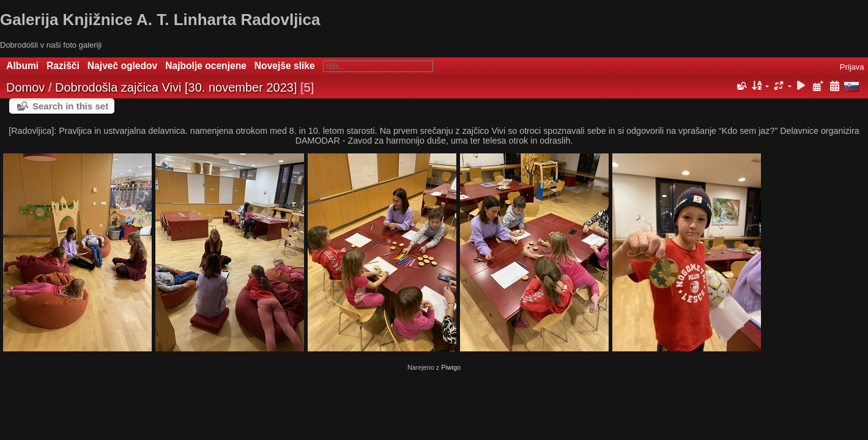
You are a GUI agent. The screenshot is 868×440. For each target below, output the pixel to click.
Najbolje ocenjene (206, 66)
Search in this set (70, 106)
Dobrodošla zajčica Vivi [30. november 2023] (176, 87)
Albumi (22, 66)
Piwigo (451, 367)
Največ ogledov (122, 66)
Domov (25, 87)
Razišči (63, 66)
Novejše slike (285, 66)
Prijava (852, 67)
